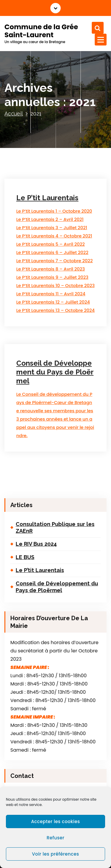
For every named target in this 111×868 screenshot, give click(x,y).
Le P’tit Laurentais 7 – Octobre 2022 (54, 261)
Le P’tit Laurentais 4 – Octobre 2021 (54, 236)
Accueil (14, 114)
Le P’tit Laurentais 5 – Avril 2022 (50, 244)
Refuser (56, 838)
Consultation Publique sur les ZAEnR (55, 527)
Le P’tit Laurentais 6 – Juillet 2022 (52, 252)
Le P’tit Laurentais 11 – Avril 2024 (51, 294)
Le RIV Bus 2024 (36, 544)
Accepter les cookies (55, 821)
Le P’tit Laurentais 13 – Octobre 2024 (55, 310)
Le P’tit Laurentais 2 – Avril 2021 (50, 219)
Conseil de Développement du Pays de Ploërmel (55, 372)
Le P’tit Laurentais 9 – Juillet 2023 (52, 277)
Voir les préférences (55, 854)
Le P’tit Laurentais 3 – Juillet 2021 (52, 228)
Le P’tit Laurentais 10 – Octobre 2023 (55, 285)
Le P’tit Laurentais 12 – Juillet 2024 (53, 302)
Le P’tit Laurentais (47, 198)
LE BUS (25, 557)
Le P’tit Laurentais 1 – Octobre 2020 (54, 211)
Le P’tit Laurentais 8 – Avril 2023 (51, 269)
